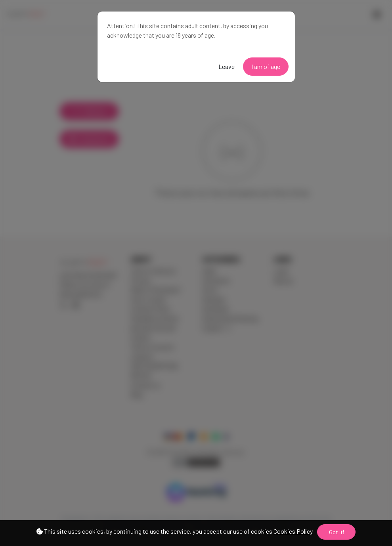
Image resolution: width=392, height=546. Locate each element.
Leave (227, 66)
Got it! (337, 532)
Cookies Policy (293, 531)
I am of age (266, 66)
